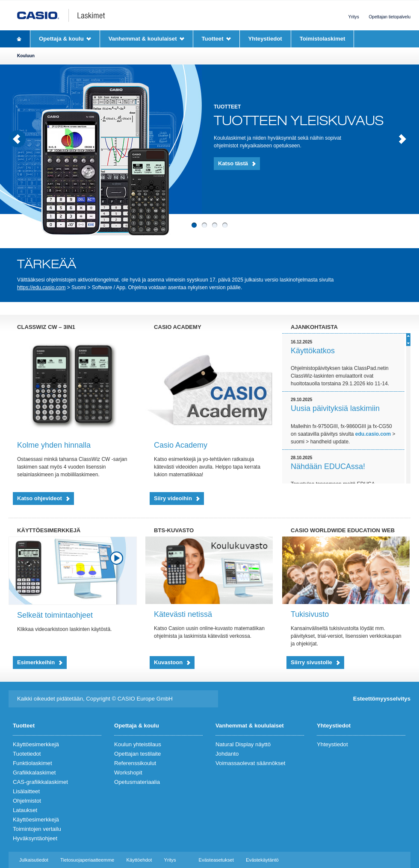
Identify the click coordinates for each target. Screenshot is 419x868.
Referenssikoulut (135, 763)
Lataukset (25, 810)
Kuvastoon (168, 662)
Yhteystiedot (265, 39)
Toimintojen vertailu (37, 829)
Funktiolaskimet (32, 763)
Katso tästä (233, 163)
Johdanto (227, 754)
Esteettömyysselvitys (382, 699)
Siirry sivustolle (311, 662)
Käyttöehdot (139, 860)
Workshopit (128, 773)
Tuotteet (213, 39)
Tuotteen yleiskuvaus (299, 121)
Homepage (19, 39)
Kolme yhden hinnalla (54, 445)
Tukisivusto (310, 614)
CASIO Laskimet (70, 15)
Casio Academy (181, 445)
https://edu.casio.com (41, 287)
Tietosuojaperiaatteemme (87, 860)
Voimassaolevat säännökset (250, 763)
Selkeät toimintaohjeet (55, 615)
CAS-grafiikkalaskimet (40, 782)
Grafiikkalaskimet (34, 773)
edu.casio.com (373, 434)
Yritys (353, 17)
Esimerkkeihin (36, 662)
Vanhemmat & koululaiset (143, 39)
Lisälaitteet (26, 791)
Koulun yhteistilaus (138, 744)
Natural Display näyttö (243, 744)
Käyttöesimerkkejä (36, 744)
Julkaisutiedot (34, 860)
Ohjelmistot (27, 801)
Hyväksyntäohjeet (35, 838)
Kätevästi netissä (183, 614)
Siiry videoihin (173, 498)
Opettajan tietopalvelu (390, 17)
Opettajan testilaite (137, 754)
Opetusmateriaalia (137, 782)
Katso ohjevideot (40, 498)
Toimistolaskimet (323, 39)
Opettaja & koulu (61, 39)
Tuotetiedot (27, 754)
